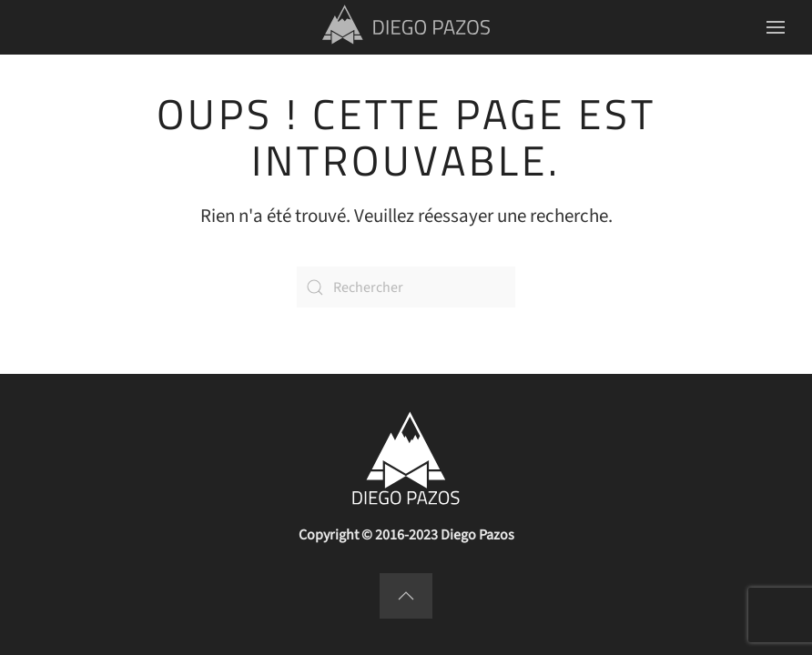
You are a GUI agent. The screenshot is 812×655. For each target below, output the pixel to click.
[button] (776, 27)
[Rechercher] (406, 287)
